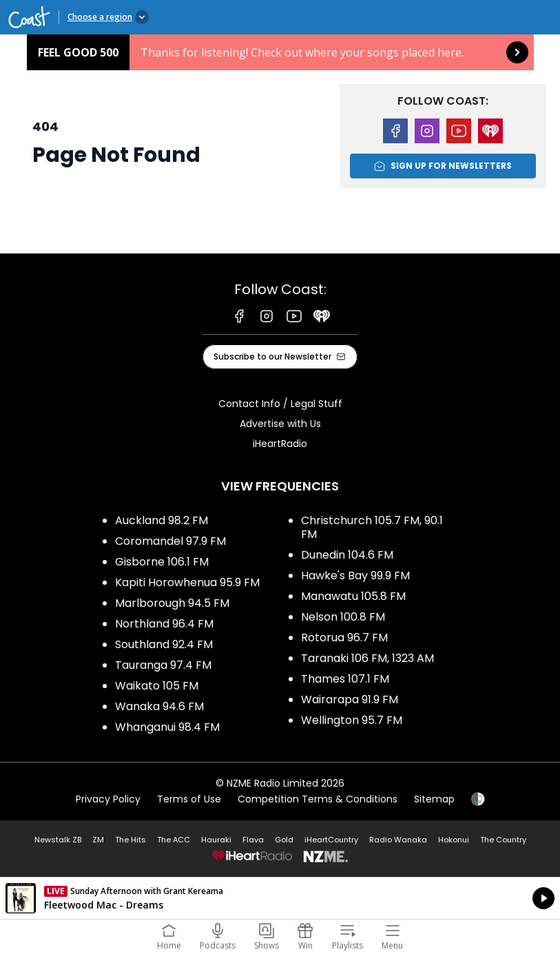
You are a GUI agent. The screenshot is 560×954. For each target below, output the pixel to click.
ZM (98, 840)
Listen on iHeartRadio (280, 898)
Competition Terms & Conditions (318, 799)
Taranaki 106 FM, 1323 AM (367, 658)
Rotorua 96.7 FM (344, 637)
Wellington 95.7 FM (352, 720)
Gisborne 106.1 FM (162, 562)
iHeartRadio (280, 444)
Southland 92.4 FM (164, 644)
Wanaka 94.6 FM (159, 706)
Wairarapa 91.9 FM (350, 699)
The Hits (131, 840)
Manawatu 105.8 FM (353, 596)
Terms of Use (189, 799)
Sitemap (434, 799)
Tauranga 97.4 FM (163, 665)
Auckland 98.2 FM (162, 520)
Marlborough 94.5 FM (172, 603)
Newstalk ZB (58, 840)
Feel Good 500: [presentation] (280, 52)
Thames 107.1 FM (345, 679)
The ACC (174, 840)
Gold (284, 840)
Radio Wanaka (398, 840)
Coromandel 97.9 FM (170, 541)
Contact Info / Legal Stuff (280, 404)
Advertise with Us (280, 424)
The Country (503, 840)
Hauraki (216, 840)
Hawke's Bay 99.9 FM (355, 575)
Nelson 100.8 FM (343, 617)
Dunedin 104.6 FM (347, 555)
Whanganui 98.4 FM (167, 727)
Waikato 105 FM (157, 686)
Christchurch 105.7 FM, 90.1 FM (372, 527)
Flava (253, 840)
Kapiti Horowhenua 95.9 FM (187, 582)
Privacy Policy (108, 799)
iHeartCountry (331, 840)
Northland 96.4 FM (164, 624)
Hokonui (454, 840)
